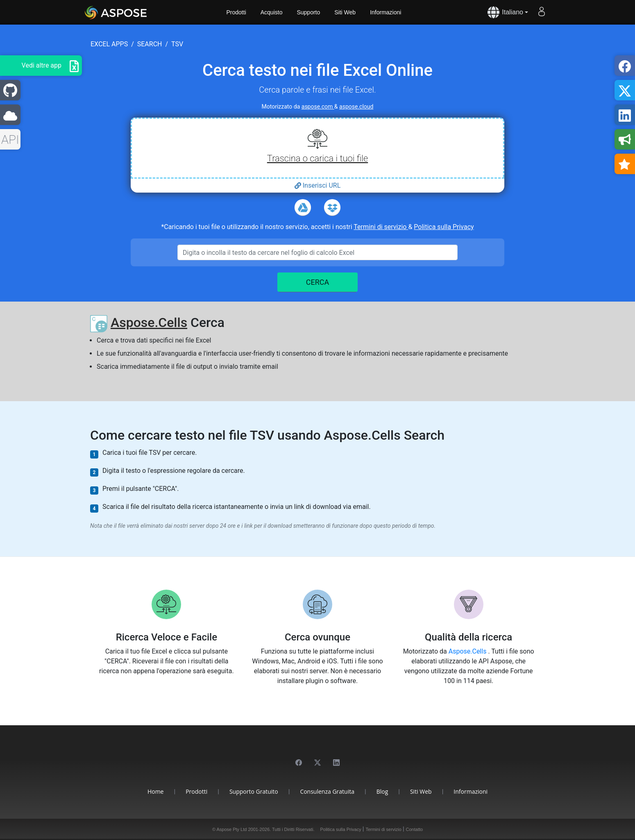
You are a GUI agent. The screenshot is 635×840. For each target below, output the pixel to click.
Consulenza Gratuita (327, 791)
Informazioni (386, 12)
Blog (382, 791)
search (150, 44)
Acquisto (272, 12)
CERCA (318, 282)
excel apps (109, 44)
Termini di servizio (381, 227)
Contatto (415, 829)
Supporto (308, 12)
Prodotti (236, 12)
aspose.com (318, 107)
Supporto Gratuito (254, 791)
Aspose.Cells (149, 322)
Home (156, 791)
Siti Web (345, 12)
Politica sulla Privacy (444, 227)
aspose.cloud (356, 107)
